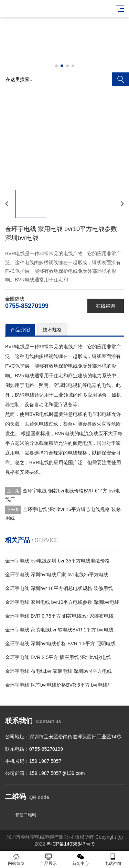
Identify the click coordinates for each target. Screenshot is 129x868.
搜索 (120, 79)
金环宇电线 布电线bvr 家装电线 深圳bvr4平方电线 (58, 671)
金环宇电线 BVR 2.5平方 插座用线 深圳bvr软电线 (58, 657)
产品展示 (49, 860)
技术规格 (52, 330)
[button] (56, 66)
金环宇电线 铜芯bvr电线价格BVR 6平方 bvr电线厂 (59, 685)
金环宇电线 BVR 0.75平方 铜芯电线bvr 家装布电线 (59, 616)
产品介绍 (20, 330)
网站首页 (16, 860)
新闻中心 (81, 860)
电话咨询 (113, 860)
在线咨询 (106, 306)
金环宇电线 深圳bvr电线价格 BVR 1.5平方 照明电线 (60, 643)
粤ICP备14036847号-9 (71, 844)
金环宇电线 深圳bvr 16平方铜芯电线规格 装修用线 (59, 588)
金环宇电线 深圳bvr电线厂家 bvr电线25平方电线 (57, 575)
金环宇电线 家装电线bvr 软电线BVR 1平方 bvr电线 (59, 630)
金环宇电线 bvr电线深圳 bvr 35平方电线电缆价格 (57, 561)
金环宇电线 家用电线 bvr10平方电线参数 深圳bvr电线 (62, 602)
